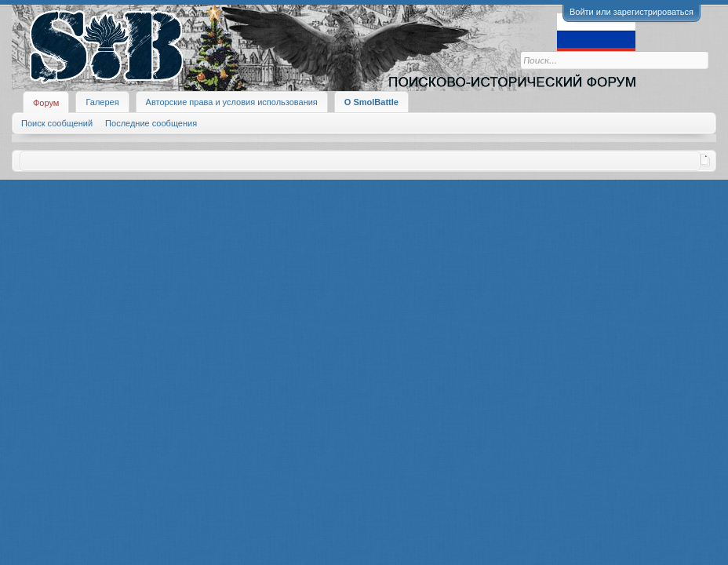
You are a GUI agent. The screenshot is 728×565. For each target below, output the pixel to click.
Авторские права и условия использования (232, 102)
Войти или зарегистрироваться (632, 12)
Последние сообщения (151, 123)
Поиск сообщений (57, 123)
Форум (46, 103)
